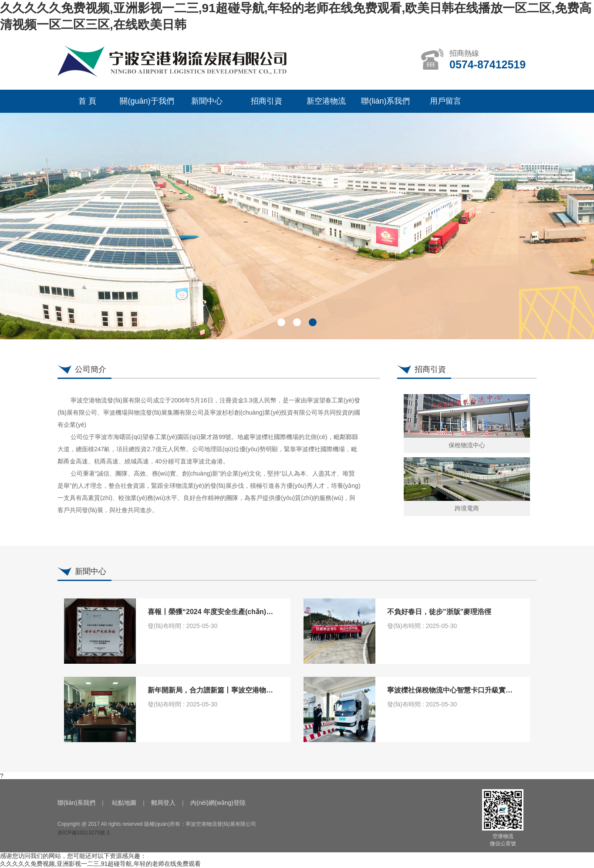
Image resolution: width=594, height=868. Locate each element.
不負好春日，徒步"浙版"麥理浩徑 (439, 612)
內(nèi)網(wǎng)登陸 (218, 803)
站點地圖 (124, 803)
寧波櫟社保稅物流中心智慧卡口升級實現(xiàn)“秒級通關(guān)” (487, 690)
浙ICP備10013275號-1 (84, 833)
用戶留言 (445, 101)
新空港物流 (326, 101)
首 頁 (87, 101)
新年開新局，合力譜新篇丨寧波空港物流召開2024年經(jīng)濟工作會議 (258, 690)
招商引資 (267, 101)
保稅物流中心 (467, 445)
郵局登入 (163, 803)
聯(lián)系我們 (385, 101)
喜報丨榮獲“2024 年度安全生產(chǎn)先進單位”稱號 (229, 612)
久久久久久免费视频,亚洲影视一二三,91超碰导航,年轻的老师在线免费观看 (100, 864)
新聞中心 (207, 101)
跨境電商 (467, 508)
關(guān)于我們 (147, 101)
